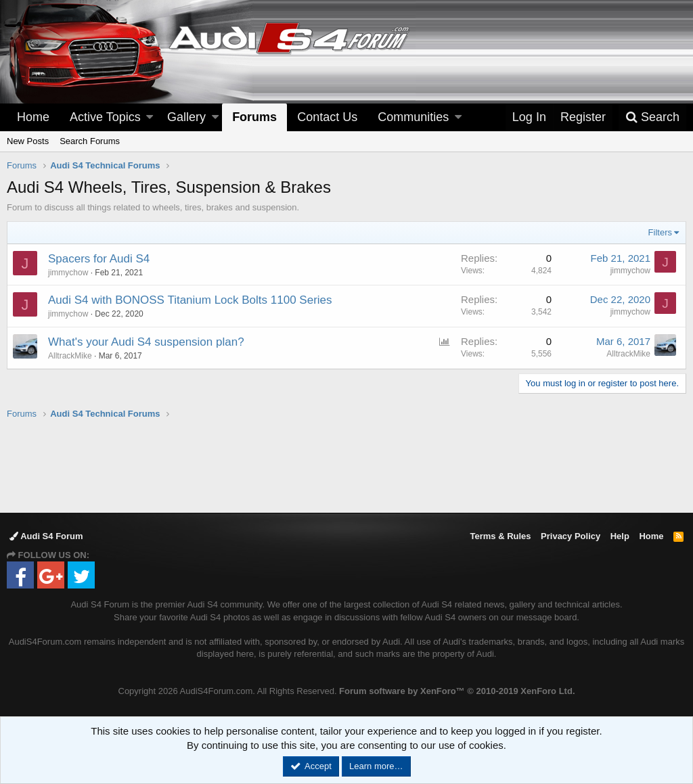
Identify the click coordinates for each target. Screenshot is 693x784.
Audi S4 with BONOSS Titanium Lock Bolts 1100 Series (190, 300)
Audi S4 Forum (46, 536)
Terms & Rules (500, 536)
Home (33, 117)
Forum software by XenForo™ (457, 691)
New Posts (28, 141)
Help (620, 536)
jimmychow (68, 273)
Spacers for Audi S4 (99, 259)
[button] (150, 117)
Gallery (186, 117)
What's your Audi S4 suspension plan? (146, 342)
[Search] (652, 117)
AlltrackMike (70, 356)
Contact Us (327, 117)
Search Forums (90, 141)
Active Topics (105, 117)
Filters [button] (660, 232)
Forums (254, 117)
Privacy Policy (571, 536)
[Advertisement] (346, 465)
